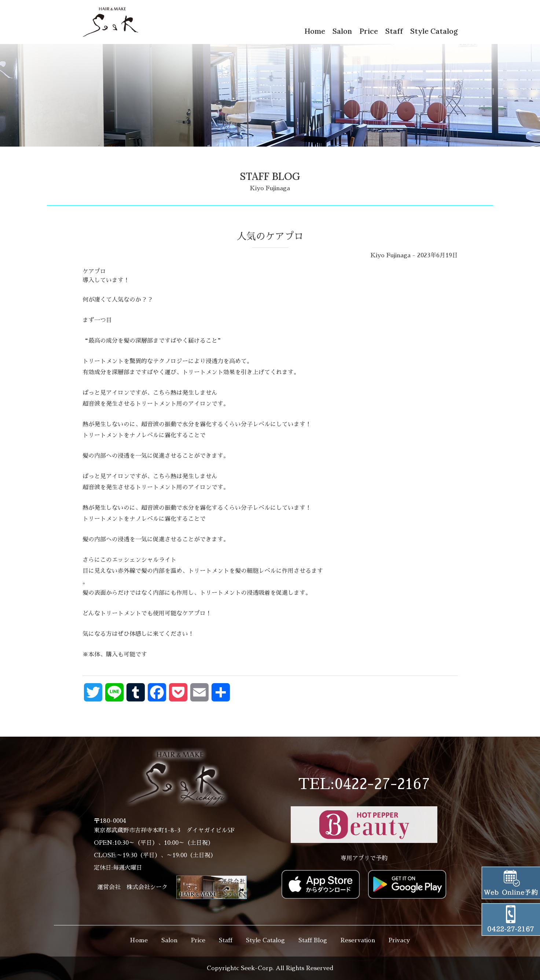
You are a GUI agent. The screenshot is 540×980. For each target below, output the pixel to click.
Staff (394, 31)
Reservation (358, 940)
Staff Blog (313, 940)
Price (369, 31)
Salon (342, 31)
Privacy (399, 940)
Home (315, 31)
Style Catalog (434, 31)
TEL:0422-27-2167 (364, 784)
